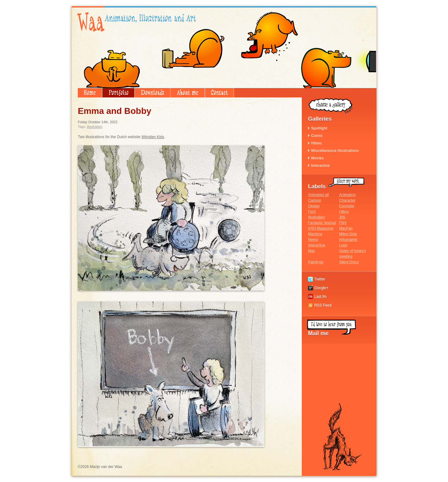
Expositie (347, 206)
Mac (312, 251)
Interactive (320, 166)
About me (188, 93)
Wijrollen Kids (153, 137)
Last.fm (320, 297)
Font (312, 212)
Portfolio (118, 93)
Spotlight (319, 128)
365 (342, 217)
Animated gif (318, 195)
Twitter (320, 279)
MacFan (346, 228)
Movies (317, 158)
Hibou (316, 143)
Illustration (95, 127)
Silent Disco (349, 262)
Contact (219, 93)
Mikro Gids (348, 234)
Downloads (152, 93)
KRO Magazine (321, 228)
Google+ (321, 288)
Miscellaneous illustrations (335, 151)
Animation (347, 195)
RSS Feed (323, 305)
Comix (317, 136)
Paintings (316, 262)
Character (347, 200)
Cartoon (315, 200)
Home (90, 93)
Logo (343, 245)
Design (314, 206)
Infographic (348, 240)
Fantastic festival (322, 223)
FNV (343, 223)
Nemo (313, 240)
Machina (315, 234)
